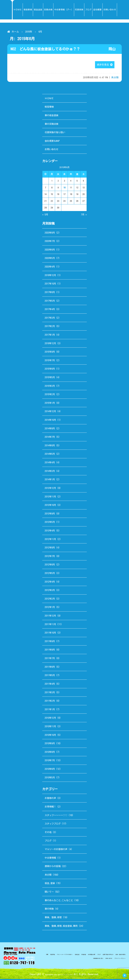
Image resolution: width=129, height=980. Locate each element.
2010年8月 (50, 753)
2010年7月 (50, 761)
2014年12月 (50, 412)
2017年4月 (50, 310)
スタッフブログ (53, 825)
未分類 (115, 78)
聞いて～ (49, 893)
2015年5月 (50, 378)
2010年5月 (50, 778)
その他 (48, 833)
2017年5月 (50, 302)
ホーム (15, 32)
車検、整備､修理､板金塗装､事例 (61, 927)
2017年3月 (50, 319)
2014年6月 (50, 446)
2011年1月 (50, 710)
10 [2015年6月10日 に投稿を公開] (64, 189)
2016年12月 (50, 344)
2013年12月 (50, 489)
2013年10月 (50, 506)
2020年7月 (50, 242)
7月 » (84, 215)
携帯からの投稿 (53, 867)
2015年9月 (50, 353)
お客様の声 (50, 799)
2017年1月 (50, 336)
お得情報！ (50, 808)
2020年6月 (50, 251)
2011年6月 (50, 668)
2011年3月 (50, 693)
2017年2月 (50, 327)
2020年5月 (50, 259)
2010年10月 (50, 736)
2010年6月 (50, 770)
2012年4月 (50, 582)
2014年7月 (50, 438)
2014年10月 (50, 421)
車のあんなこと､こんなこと (59, 901)
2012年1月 (50, 608)
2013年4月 (50, 532)
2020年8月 (50, 233)
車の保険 (49, 910)
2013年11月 (50, 497)
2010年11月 (50, 727)
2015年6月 (50, 370)
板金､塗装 (50, 884)
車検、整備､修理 (53, 918)
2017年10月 (50, 285)
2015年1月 (50, 404)
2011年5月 (50, 676)
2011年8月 (50, 651)
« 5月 (45, 215)
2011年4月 (50, 685)
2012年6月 (50, 565)
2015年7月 (50, 361)
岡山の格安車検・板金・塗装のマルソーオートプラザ (59, 975)
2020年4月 (50, 268)
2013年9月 (50, 515)
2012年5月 (50, 574)
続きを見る (105, 65)
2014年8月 (50, 429)
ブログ (48, 842)
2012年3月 (50, 591)
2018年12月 (50, 276)
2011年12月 (50, 617)
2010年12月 (50, 719)
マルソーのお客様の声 (56, 850)
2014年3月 (50, 472)
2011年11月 (50, 625)
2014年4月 (50, 463)
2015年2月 (50, 395)
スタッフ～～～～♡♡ (56, 816)
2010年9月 (50, 744)
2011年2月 (50, 702)
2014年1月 (50, 480)
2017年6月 (50, 293)
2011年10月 (50, 634)
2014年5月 (50, 455)
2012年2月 (50, 600)
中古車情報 (50, 859)
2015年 (29, 32)
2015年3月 (50, 387)
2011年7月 (50, 659)
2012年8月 (50, 548)
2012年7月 (50, 557)
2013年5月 (50, 523)
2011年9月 (50, 642)
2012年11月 (50, 540)
